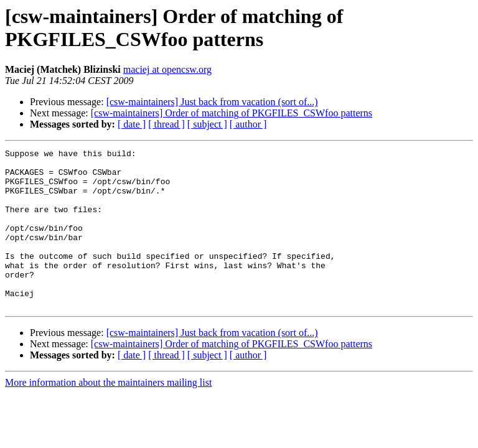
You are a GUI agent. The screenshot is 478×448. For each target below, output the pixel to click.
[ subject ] (207, 124)
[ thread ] (166, 124)
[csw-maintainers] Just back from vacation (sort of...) (212, 102)
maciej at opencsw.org (167, 69)
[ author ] (248, 124)
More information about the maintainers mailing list (108, 414)
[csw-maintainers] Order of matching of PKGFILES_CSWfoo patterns (232, 113)
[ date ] (132, 124)
